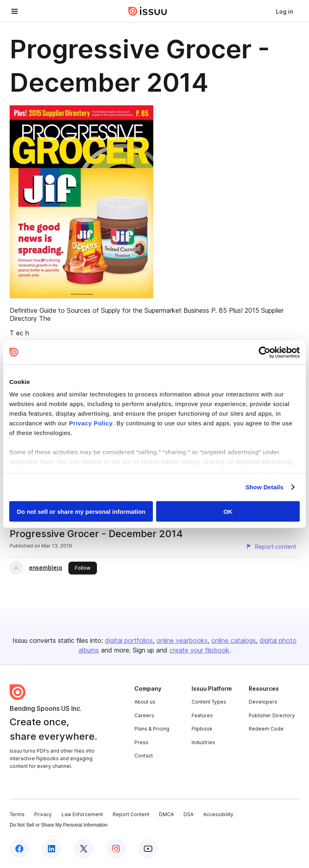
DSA (188, 814)
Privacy (43, 814)
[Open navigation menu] (14, 11)
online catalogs (234, 640)
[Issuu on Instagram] (116, 849)
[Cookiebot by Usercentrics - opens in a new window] (265, 352)
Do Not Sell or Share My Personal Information (59, 825)
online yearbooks (182, 640)
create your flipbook (199, 650)
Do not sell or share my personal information (81, 511)
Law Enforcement (82, 814)
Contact (144, 756)
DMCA (166, 814)
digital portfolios (129, 640)
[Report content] (271, 547)
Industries (203, 742)
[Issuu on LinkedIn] (51, 849)
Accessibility (218, 814)
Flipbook (202, 729)
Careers (144, 715)
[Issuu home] (148, 11)
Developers (263, 702)
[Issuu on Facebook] (19, 849)
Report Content (131, 814)
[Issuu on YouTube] (148, 849)
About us (145, 702)
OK (228, 511)
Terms (17, 814)
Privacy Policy (91, 423)
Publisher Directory (272, 715)
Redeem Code (266, 729)
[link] (284, 11)
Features (202, 715)
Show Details (265, 487)
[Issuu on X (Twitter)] (84, 849)
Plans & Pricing (152, 729)
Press (141, 742)
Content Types (209, 702)
